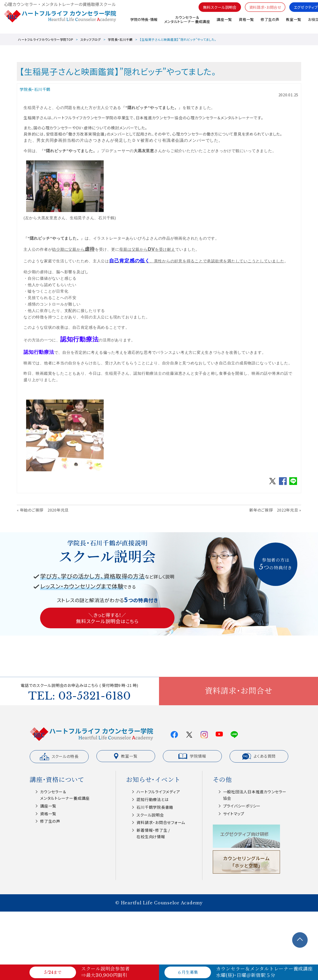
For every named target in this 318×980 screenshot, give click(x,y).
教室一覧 (294, 23)
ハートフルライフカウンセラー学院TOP (46, 39)
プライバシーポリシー (242, 806)
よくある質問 (259, 756)
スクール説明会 (150, 815)
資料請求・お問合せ (262, 10)
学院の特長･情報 (143, 23)
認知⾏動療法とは (153, 799)
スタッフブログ (91, 39)
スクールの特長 (59, 757)
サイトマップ (234, 814)
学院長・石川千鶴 (120, 39)
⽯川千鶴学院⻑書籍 (155, 807)
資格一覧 (246, 23)
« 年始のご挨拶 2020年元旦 (43, 510)
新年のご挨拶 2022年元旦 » (275, 510)
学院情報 (192, 756)
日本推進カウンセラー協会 (159, 118)
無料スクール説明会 (214, 10)
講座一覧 (224, 23)
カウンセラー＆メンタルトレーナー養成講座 (187, 23)
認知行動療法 (79, 339)
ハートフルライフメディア (158, 792)
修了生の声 (270, 23)
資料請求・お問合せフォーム (161, 822)
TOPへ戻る (300, 940)
